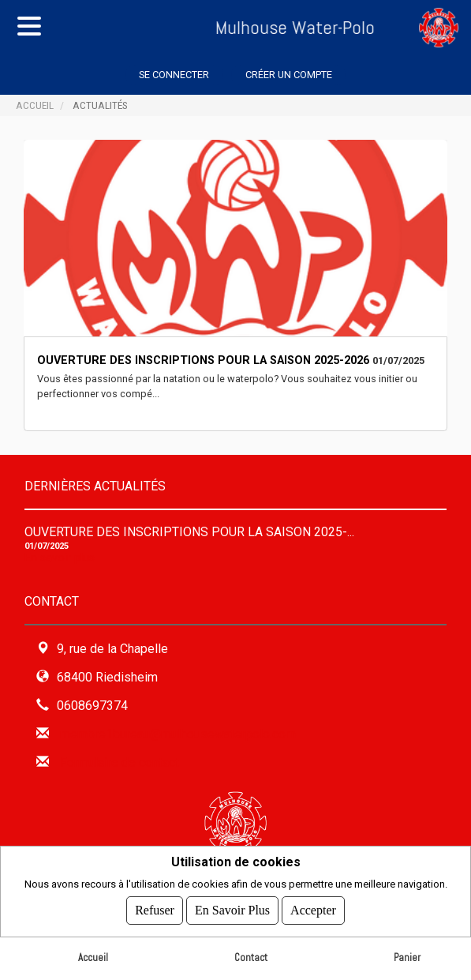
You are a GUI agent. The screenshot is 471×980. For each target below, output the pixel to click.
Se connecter (174, 75)
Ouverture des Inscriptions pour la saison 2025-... (189, 532)
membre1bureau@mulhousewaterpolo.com (178, 734)
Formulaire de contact (120, 762)
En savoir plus (60, 558)
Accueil (35, 105)
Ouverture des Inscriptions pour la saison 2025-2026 (203, 360)
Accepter (313, 910)
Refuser (155, 910)
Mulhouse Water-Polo (258, 27)
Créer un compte (289, 75)
